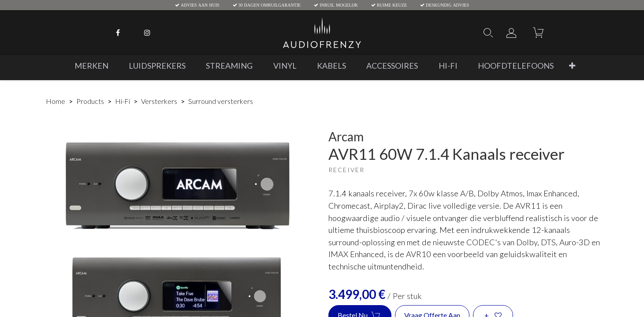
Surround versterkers (221, 101)
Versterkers (159, 101)
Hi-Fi (123, 101)
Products (90, 101)
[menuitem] (91, 66)
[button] (572, 66)
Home (56, 101)
